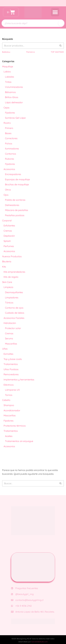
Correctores (11, 138)
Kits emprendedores (14, 272)
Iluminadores (12, 149)
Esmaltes (8, 354)
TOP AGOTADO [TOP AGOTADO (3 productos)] (57, 52)
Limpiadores (12, 297)
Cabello (6, 400)
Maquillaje (8, 66)
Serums (9, 338)
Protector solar (13, 328)
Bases (8, 133)
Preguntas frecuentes (25, 588)
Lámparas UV (12, 390)
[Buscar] (61, 23)
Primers (9, 128)
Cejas (7, 108)
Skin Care (7, 282)
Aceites (9, 436)
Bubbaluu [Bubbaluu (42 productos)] (6, 52)
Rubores (10, 159)
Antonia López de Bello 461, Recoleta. (33, 612)
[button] (55, 12)
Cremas (8, 231)
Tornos (9, 395)
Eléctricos (9, 385)
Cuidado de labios (15, 313)
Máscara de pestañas (17, 210)
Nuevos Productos (12, 256)
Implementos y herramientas (19, 380)
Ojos (6, 195)
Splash (7, 241)
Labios (7, 72)
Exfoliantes (9, 226)
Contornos (11, 154)
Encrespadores (13, 174)
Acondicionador (12, 410)
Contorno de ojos (14, 308)
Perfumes (9, 246)
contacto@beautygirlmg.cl (27, 600)
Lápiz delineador (14, 102)
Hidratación (10, 323)
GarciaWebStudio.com (39, 642)
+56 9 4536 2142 (21, 606)
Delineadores (12, 205)
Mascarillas (11, 344)
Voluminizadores (14, 87)
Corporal (7, 220)
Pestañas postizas (15, 215)
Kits (4, 267)
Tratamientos (11, 364)
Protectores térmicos (15, 426)
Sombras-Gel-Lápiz (15, 118)
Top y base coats (13, 359)
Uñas (5, 349)
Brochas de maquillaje (17, 184)
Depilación (9, 236)
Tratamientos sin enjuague (19, 441)
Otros (8, 190)
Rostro (7, 123)
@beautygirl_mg (22, 594)
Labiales (10, 77)
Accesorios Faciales (14, 318)
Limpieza (8, 287)
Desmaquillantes (14, 292)
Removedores (11, 374)
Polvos (9, 143)
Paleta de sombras (15, 200)
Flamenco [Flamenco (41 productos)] (31, 52)
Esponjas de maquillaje (17, 179)
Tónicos (9, 303)
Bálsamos (10, 92)
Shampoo (9, 405)
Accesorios (9, 169)
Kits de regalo (11, 277)
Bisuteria (7, 261)
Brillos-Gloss (12, 97)
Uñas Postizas (11, 369)
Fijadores (10, 113)
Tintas (8, 82)
